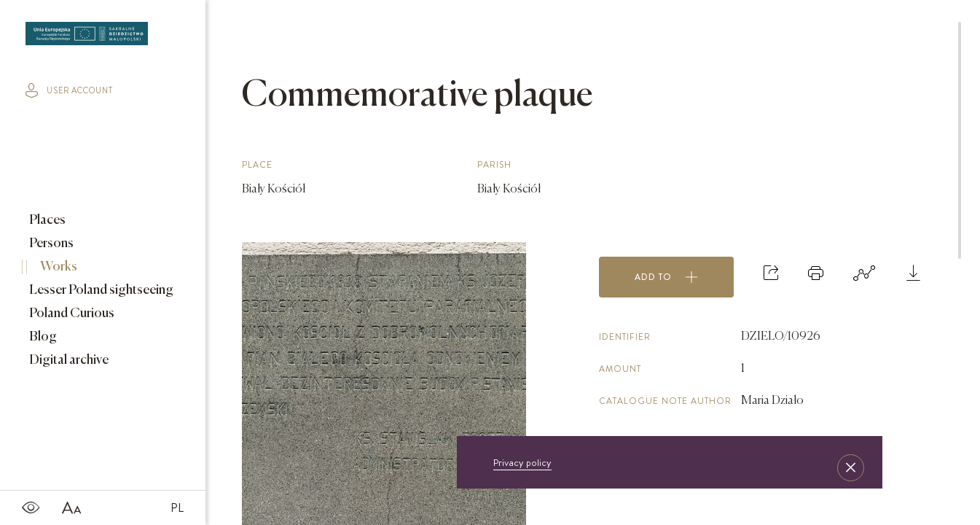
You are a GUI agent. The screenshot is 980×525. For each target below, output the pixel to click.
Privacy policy (522, 462)
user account (69, 90)
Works (58, 267)
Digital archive (68, 360)
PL (177, 507)
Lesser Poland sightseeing (100, 290)
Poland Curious (71, 314)
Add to (666, 277)
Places (46, 220)
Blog (42, 337)
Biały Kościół (274, 190)
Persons (50, 244)
